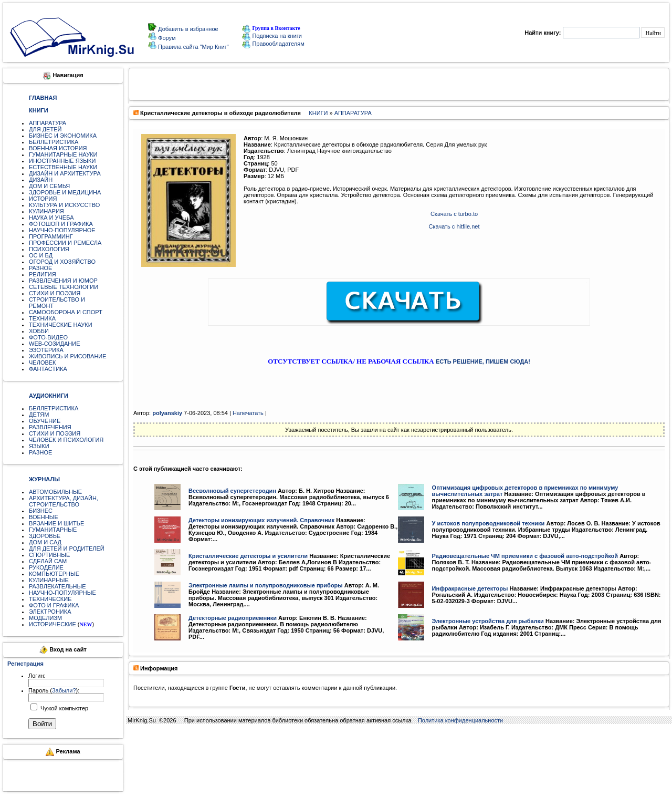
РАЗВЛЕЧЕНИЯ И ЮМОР (63, 281)
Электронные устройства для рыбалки (488, 621)
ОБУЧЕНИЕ (45, 421)
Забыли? (64, 690)
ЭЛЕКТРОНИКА (50, 612)
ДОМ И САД (45, 542)
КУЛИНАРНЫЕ (49, 580)
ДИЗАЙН (41, 180)
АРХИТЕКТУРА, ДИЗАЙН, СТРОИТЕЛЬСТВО (64, 501)
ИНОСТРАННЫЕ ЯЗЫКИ (62, 161)
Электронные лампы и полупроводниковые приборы (266, 585)
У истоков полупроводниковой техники (489, 523)
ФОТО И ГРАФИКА (54, 605)
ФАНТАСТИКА (48, 369)
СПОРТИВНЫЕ (49, 555)
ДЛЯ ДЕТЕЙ (45, 129)
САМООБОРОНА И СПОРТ (66, 312)
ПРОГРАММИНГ (51, 236)
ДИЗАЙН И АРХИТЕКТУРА (65, 173)
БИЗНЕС (41, 511)
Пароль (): (54, 690)
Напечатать (248, 413)
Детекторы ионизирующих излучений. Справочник (261, 520)
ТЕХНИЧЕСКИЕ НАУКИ (61, 325)
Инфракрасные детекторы (470, 588)
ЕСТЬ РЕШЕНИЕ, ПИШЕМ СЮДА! (483, 361)
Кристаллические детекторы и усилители (248, 556)
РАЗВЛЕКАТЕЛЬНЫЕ (57, 586)
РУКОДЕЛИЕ (46, 567)
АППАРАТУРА (48, 123)
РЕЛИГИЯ (43, 274)
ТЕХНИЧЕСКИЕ (50, 599)
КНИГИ (318, 113)
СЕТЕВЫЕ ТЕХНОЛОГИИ (64, 287)
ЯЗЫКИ (39, 446)
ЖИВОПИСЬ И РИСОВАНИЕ (68, 356)
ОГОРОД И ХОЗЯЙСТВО (62, 262)
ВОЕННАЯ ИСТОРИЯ (58, 148)
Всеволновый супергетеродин (232, 491)
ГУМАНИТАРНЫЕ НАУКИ (63, 154)
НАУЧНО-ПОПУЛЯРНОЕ (62, 230)
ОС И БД (41, 255)
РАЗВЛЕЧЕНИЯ (50, 427)
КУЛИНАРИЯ (46, 211)
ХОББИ (39, 331)
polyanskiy (167, 413)
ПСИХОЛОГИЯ (49, 249)
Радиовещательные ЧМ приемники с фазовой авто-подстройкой (525, 556)
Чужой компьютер (64, 708)
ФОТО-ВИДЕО (48, 337)
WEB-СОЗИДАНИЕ (55, 344)
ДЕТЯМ (39, 415)
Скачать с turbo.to (454, 214)
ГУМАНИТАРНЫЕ (53, 530)
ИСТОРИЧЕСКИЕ (52, 624)
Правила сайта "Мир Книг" (193, 47)
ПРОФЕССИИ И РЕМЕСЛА (65, 243)
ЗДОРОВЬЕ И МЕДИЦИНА (65, 192)
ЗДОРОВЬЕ (45, 536)
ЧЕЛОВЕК (43, 363)
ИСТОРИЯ (43, 199)
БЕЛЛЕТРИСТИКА (54, 142)
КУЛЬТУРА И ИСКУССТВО (64, 205)
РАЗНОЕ (40, 268)
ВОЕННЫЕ (44, 517)
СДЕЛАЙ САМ (48, 561)
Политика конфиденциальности (460, 720)
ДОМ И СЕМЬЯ (49, 186)
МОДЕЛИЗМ (45, 618)
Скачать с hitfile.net (454, 226)
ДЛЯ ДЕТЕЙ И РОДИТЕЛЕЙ (67, 549)
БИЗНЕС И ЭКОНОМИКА (63, 136)
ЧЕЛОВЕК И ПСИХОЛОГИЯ (66, 440)
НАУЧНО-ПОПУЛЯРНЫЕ (62, 593)
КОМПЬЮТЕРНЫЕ (54, 574)
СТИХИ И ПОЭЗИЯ (55, 293)
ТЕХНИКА (42, 318)
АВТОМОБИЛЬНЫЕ (55, 492)
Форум (166, 38)
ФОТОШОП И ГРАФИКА (61, 224)
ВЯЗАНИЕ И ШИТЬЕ (56, 523)
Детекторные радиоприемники (233, 618)
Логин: (37, 676)
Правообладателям (273, 44)
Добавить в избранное (187, 29)
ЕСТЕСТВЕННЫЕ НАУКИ (63, 167)
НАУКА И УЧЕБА (51, 218)
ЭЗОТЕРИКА (46, 350)
